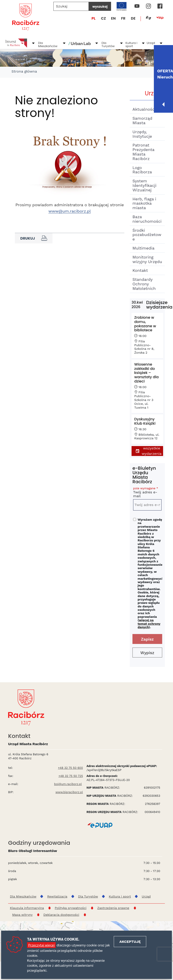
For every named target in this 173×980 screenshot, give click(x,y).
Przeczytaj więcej (41, 945)
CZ (103, 18)
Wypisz (147, 653)
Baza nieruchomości (147, 219)
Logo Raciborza (142, 170)
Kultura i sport (131, 45)
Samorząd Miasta (142, 120)
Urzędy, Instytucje (142, 134)
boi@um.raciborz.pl (68, 784)
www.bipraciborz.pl (69, 792)
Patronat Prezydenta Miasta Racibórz (143, 152)
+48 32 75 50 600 (70, 768)
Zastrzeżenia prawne (113, 908)
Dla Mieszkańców (48, 45)
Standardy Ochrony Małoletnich (144, 284)
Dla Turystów (108, 45)
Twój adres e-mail (147, 493)
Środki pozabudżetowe (147, 235)
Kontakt (140, 270)
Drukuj (34, 238)
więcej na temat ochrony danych (149, 624)
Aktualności (144, 109)
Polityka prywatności (71, 908)
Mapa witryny (22, 915)
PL (93, 18)
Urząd (151, 43)
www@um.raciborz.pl (70, 211)
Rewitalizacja (57, 896)
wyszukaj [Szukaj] (100, 7)
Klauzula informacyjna (27, 908)
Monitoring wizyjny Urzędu (147, 259)
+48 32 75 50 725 (71, 776)
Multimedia (143, 248)
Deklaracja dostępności (61, 915)
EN (113, 18)
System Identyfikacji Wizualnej (144, 185)
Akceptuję (130, 942)
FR (123, 18)
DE (133, 18)
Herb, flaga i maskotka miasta (144, 203)
